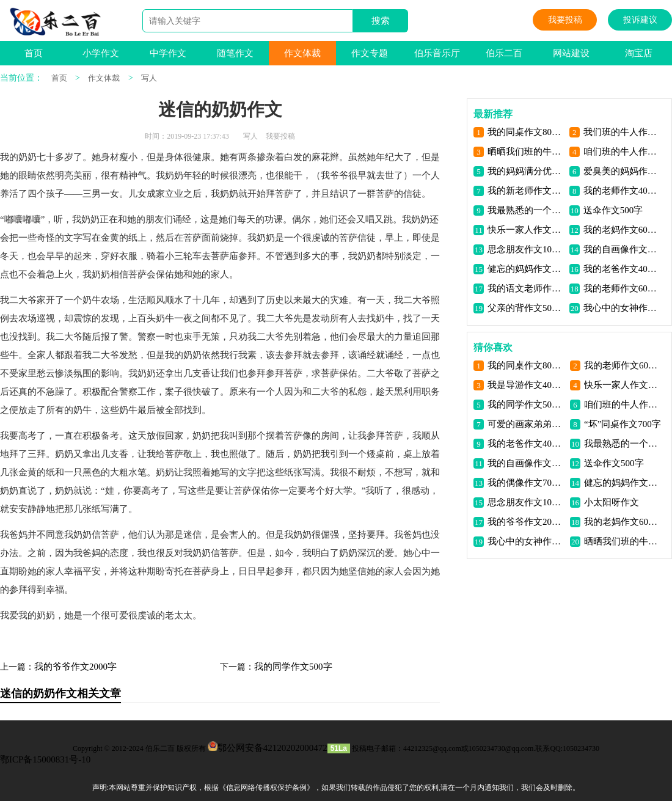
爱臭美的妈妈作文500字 (622, 171)
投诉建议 (640, 20)
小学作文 (101, 53)
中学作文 (168, 53)
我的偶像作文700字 (526, 483)
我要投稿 (565, 20)
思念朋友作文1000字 (526, 249)
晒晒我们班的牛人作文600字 (526, 152)
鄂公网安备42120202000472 (272, 748)
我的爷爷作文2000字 (75, 667)
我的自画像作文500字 (622, 249)
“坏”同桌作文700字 (623, 424)
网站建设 (571, 53)
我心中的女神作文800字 (622, 308)
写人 (149, 78)
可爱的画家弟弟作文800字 (526, 424)
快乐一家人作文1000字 (526, 230)
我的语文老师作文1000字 (526, 288)
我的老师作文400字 (622, 191)
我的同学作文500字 (293, 667)
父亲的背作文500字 (526, 308)
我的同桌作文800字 (526, 132)
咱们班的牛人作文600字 (622, 152)
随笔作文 (235, 53)
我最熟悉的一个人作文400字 (526, 210)
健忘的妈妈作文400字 (526, 269)
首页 (34, 53)
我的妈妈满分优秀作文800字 (526, 171)
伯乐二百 (504, 53)
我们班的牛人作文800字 (622, 132)
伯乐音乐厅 (437, 53)
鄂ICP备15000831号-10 (45, 759)
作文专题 (370, 53)
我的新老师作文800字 (526, 191)
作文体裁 (302, 53)
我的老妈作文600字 (622, 230)
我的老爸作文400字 (622, 269)
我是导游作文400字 (526, 385)
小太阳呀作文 (612, 502)
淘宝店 (639, 53)
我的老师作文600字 (622, 288)
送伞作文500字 (613, 210)
